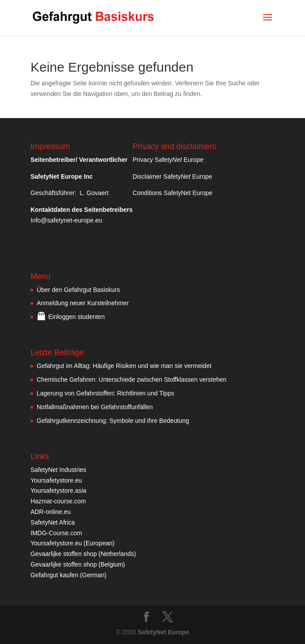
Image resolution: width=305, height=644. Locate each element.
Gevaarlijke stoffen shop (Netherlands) (83, 554)
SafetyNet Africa (53, 522)
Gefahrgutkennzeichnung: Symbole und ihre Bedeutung (113, 421)
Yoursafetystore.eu (56, 480)
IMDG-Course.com (56, 533)
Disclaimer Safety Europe (172, 176)
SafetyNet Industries (58, 470)
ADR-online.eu (51, 512)
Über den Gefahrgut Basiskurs (78, 290)
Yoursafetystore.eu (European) (72, 543)
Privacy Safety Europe (168, 160)
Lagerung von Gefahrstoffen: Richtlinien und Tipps (105, 393)
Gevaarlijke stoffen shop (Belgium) (78, 564)
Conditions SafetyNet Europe (173, 193)
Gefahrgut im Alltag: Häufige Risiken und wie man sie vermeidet (124, 366)
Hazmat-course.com (58, 501)
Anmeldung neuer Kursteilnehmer (83, 303)
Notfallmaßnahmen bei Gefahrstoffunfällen (95, 407)
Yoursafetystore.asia (58, 491)
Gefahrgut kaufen (54, 575)
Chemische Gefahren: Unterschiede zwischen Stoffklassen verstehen (132, 379)
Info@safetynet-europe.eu (66, 220)
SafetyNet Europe (163, 632)
